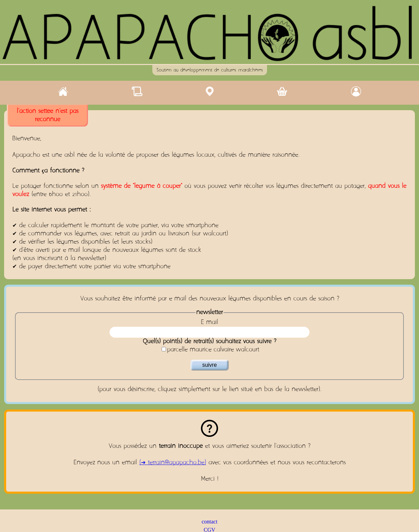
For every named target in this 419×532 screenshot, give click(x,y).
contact (209, 522)
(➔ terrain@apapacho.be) (173, 463)
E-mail (209, 322)
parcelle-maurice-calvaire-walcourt (213, 350)
